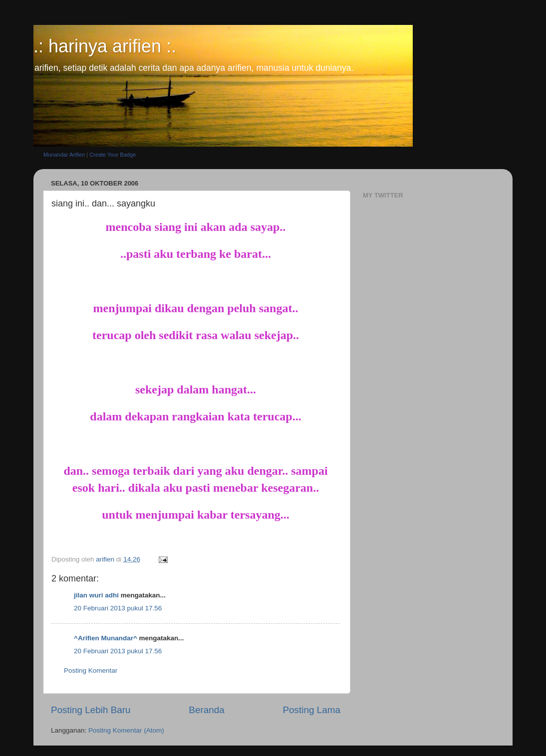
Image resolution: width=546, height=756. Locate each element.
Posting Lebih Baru (91, 710)
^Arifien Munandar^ (106, 638)
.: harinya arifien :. (105, 46)
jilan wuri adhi (96, 595)
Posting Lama (311, 710)
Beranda (206, 710)
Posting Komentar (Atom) (126, 730)
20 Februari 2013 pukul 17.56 (118, 608)
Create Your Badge (113, 155)
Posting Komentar (91, 670)
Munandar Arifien (64, 155)
